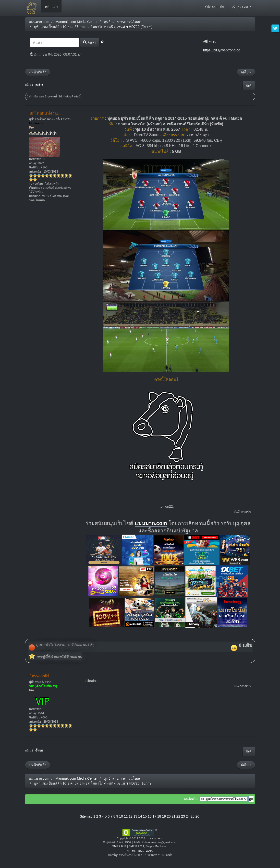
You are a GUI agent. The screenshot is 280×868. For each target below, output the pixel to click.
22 (178, 816)
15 (145, 816)
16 (150, 816)
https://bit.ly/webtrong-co (222, 50)
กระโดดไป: (191, 799)
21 (173, 816)
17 (155, 816)
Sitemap (86, 816)
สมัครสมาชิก (214, 6)
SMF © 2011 (136, 846)
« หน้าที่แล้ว (38, 72)
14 (140, 816)
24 (188, 816)
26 (197, 816)
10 (121, 816)
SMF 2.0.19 (119, 846)
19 (164, 816)
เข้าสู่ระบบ (242, 6)
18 (159, 816)
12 (131, 816)
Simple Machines (156, 846)
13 (135, 816)
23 (183, 816)
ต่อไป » (246, 72)
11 (126, 816)
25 (193, 816)
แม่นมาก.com (151, 523)
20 (169, 816)
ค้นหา (90, 42)
